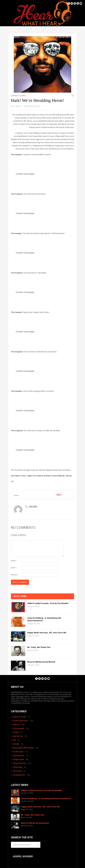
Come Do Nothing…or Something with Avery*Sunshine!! (46, 799)
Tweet (16, 495)
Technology (17, 767)
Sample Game (38, 37)
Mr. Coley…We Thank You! (39, 647)
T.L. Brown (17, 106)
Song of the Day (65, 37)
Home (13, 30)
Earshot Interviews (38, 30)
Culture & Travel (19, 717)
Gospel (16, 732)
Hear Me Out (18, 736)
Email (14, 568)
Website (14, 575)
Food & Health (18, 728)
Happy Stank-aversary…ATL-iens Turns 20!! (47, 633)
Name (14, 561)
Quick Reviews (18, 756)
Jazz (14, 740)
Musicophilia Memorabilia (23, 748)
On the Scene (18, 752)
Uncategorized (19, 775)
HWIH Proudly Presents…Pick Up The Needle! (48, 603)
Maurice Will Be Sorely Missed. (41, 662)
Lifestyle (16, 744)
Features (16, 725)
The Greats (14, 37)
